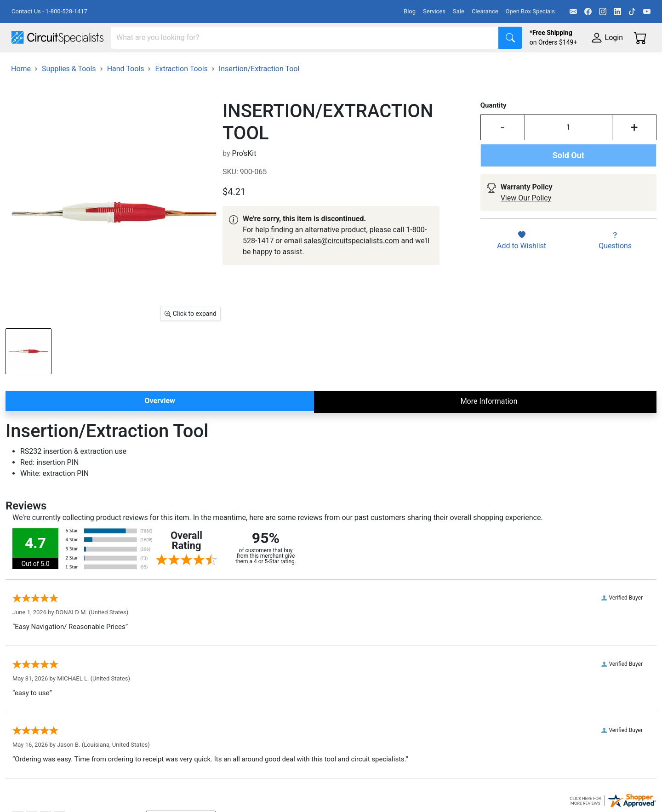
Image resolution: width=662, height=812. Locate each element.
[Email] (573, 11)
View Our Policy (526, 224)
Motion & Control (411, 65)
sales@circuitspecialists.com (352, 266)
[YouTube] (647, 11)
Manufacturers (80, 65)
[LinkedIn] (617, 11)
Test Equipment (147, 65)
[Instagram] (603, 11)
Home (21, 94)
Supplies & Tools (580, 65)
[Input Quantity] (569, 153)
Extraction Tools (181, 94)
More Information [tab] (489, 427)
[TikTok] (632, 11)
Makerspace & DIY (287, 65)
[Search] (305, 38)
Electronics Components (496, 65)
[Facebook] (588, 11)
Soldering (350, 65)
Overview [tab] (160, 426)
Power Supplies (215, 65)
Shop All (25, 65)
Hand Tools (126, 94)
